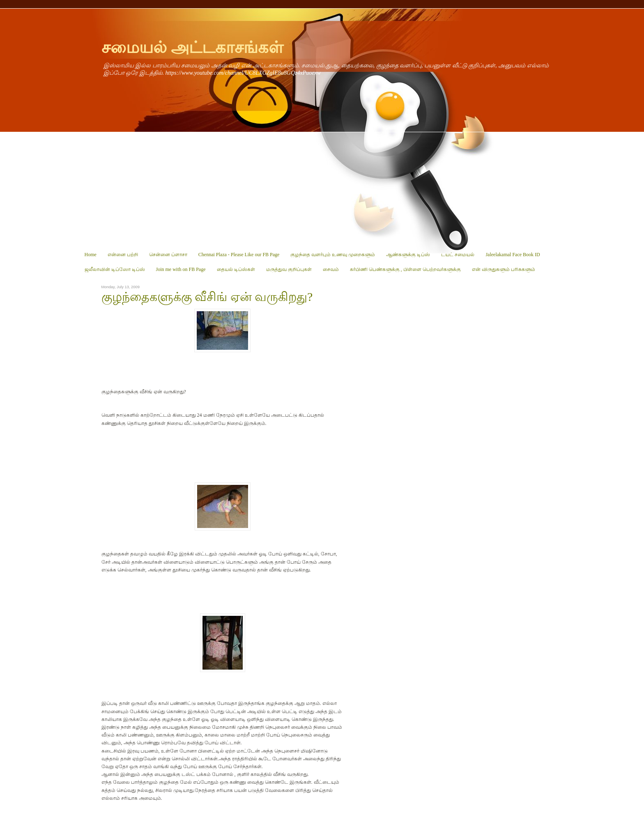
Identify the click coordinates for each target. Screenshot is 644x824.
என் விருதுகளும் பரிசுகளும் (504, 269)
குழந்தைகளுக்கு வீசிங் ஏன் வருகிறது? (207, 297)
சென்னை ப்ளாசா (168, 255)
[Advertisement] (322, 190)
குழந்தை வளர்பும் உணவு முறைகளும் (333, 255)
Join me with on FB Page (181, 269)
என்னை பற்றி (123, 255)
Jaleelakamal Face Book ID (513, 255)
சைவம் (331, 269)
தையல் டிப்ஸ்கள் (236, 269)
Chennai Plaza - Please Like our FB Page (239, 255)
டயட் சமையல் (458, 255)
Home (91, 255)
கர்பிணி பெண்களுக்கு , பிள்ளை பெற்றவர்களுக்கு (405, 269)
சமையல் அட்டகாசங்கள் (192, 47)
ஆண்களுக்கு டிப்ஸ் (408, 255)
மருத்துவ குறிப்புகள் (289, 269)
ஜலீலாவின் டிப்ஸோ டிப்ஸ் (115, 269)
